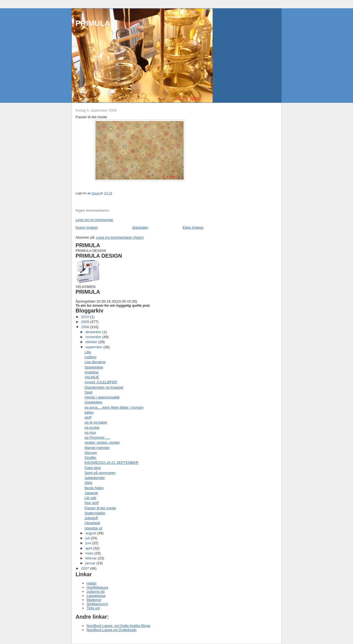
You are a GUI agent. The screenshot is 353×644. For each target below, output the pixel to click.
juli (88, 538)
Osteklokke (93, 402)
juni (89, 543)
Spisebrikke (94, 367)
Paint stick (93, 468)
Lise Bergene (95, 362)
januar (91, 563)
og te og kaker (96, 422)
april (89, 548)
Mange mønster (97, 448)
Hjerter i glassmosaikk (102, 397)
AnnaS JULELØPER (101, 382)
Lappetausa (96, 596)
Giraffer (90, 458)
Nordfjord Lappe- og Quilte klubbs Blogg (118, 626)
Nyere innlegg (87, 227)
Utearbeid (92, 523)
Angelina (91, 372)
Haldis (92, 583)
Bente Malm (94, 488)
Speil (88, 392)
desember (94, 332)
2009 (86, 322)
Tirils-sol (93, 608)
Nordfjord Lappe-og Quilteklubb (112, 630)
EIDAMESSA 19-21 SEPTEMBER (111, 463)
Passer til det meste (100, 508)
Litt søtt (90, 498)
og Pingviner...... (97, 437)
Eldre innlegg (193, 227)
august (91, 533)
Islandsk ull (93, 528)
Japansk (91, 493)
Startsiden (140, 227)
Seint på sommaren (100, 473)
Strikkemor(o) (97, 604)
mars (90, 553)
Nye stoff (91, 503)
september (94, 347)
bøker (89, 412)
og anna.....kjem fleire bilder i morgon (114, 407)
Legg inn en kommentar (94, 220)
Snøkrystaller (95, 513)
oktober (92, 342)
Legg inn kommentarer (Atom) (120, 237)
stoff (88, 417)
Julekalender (95, 478)
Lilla (88, 352)
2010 (86, 317)
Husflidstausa (97, 587)
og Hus (90, 433)
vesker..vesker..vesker (102, 442)
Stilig (88, 483)
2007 (86, 568)
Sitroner (91, 453)
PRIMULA (93, 23)
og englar (92, 428)
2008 (86, 327)
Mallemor (94, 600)
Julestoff (91, 518)
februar (92, 558)
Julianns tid (96, 592)
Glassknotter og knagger (104, 387)
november (94, 337)
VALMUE (92, 377)
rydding (90, 357)
